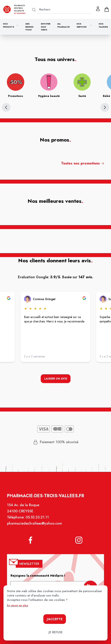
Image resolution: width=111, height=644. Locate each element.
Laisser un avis (55, 379)
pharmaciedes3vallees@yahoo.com (35, 526)
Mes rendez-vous (30, 27)
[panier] (107, 9)
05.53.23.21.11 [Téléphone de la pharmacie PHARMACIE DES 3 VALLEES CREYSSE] (38, 520)
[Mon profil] (98, 9)
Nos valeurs (103, 25)
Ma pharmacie (63, 25)
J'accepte (55, 619)
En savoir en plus (18, 605)
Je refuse (56, 632)
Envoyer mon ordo (46, 27)
